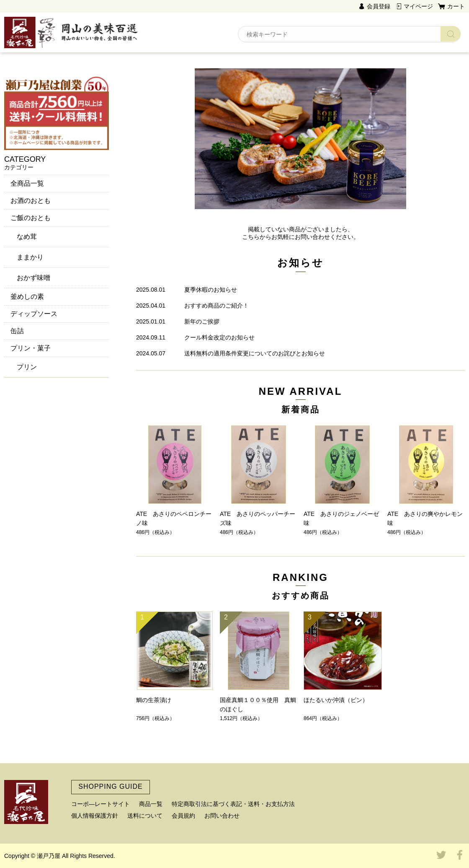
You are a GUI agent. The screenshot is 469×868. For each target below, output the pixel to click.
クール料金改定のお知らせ (219, 337)
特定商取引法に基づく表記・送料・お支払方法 (233, 804)
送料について (145, 816)
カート (456, 6)
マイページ (418, 6)
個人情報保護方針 (95, 816)
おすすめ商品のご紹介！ (216, 306)
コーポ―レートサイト (100, 804)
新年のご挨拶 (202, 321)
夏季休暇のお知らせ (211, 290)
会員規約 (183, 816)
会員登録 (379, 6)
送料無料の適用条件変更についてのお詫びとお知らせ (255, 353)
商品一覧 (151, 804)
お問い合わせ (222, 816)
